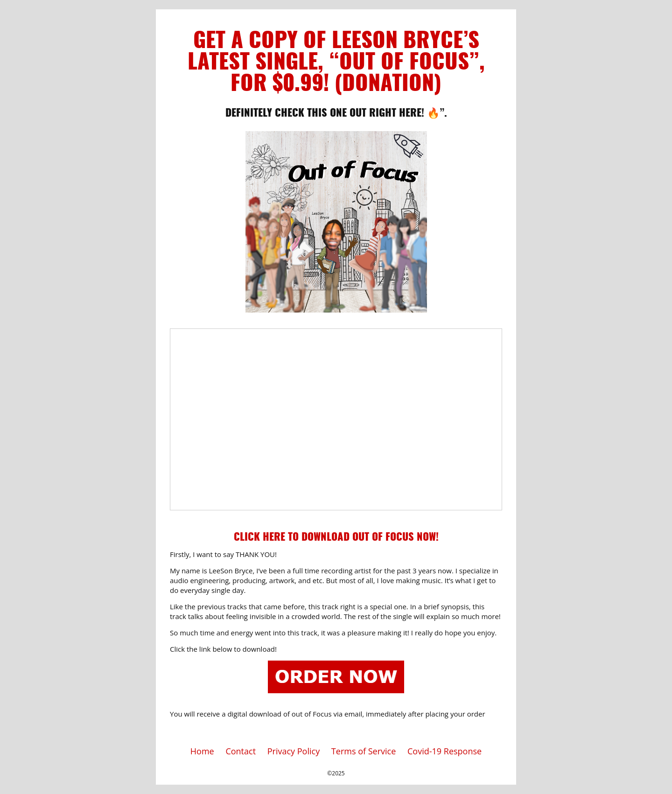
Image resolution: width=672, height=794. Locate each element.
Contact (241, 751)
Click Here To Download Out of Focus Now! (336, 537)
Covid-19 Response (444, 751)
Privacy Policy (294, 751)
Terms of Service (364, 751)
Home (202, 751)
